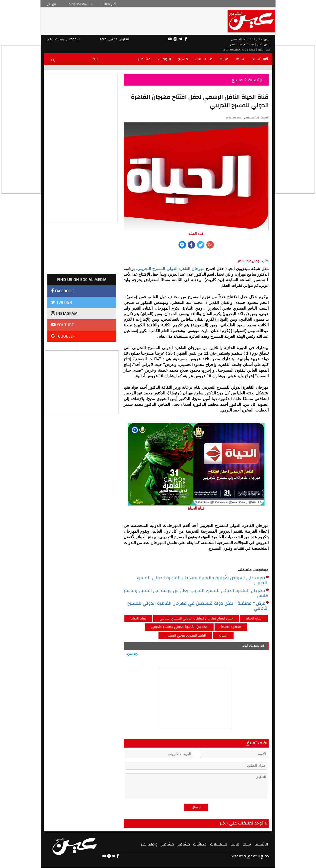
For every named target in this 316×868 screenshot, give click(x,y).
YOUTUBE (62, 325)
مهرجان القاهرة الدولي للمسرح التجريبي (171, 269)
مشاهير (144, 59)
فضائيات (200, 844)
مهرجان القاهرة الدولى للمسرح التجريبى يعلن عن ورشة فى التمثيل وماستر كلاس (196, 593)
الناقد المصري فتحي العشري (185, 636)
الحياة (223, 636)
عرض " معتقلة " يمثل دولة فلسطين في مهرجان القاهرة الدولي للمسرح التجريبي (198, 606)
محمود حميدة (231, 627)
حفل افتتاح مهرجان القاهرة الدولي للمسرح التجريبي (196, 618)
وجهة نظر (149, 844)
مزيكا (224, 59)
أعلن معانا (110, 4)
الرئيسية (260, 59)
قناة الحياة (138, 618)
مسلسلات (204, 59)
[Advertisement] (82, 382)
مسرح (183, 59)
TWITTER (61, 302)
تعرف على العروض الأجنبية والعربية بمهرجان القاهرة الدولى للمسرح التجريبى (203, 580)
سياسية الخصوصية (80, 4)
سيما (240, 59)
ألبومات (164, 59)
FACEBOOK (62, 291)
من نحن (51, 4)
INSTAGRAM (64, 313)
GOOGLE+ (63, 336)
